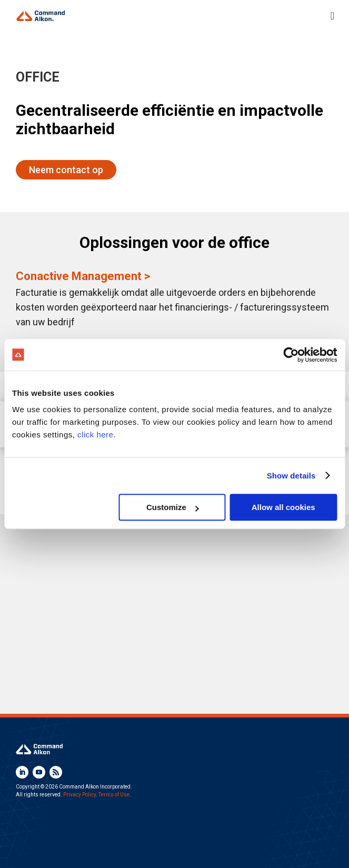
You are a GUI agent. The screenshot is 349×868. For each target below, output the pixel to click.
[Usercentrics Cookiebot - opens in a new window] (291, 355)
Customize (173, 507)
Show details (291, 476)
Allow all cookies (283, 507)
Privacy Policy (79, 795)
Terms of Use (114, 795)
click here (95, 435)
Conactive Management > (83, 276)
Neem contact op (66, 170)
